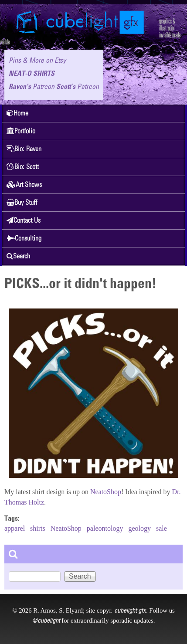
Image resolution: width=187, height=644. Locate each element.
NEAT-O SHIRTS (32, 73)
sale (161, 528)
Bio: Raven (24, 149)
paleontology (105, 528)
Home (17, 113)
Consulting (24, 238)
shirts (38, 528)
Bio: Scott (23, 167)
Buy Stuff (22, 202)
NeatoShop (106, 492)
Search (18, 256)
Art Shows (24, 185)
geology (139, 528)
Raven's (32, 86)
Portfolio (21, 131)
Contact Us (24, 220)
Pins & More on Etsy (37, 60)
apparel (15, 528)
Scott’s (78, 86)
